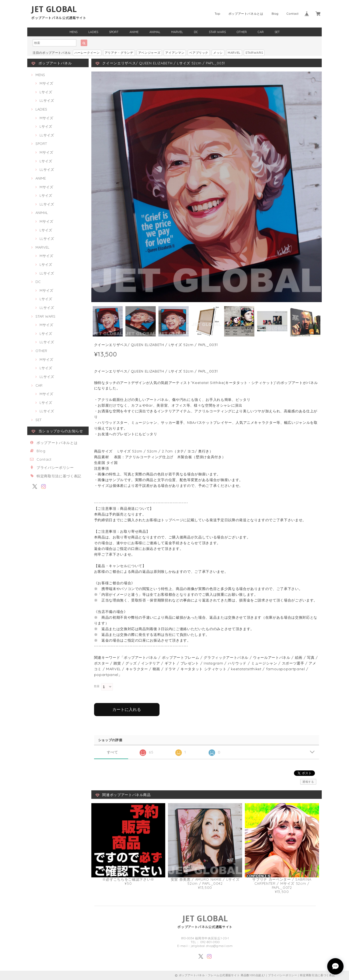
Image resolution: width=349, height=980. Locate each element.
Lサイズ (46, 92)
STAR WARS (217, 32)
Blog (275, 14)
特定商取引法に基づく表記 (59, 476)
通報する (308, 782)
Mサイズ (46, 83)
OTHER (242, 32)
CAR (261, 32)
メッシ (218, 53)
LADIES (93, 32)
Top (217, 14)
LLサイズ (47, 100)
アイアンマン (175, 53)
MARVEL (177, 32)
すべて (112, 752)
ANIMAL (155, 32)
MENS (73, 32)
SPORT (114, 32)
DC (196, 32)
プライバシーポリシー (55, 467)
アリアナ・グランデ (119, 53)
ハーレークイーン (87, 53)
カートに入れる (127, 709)
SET (277, 32)
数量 (97, 686)
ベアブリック (199, 53)
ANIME (134, 32)
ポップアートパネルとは (246, 14)
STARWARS (254, 53)
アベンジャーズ (149, 53)
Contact (293, 14)
